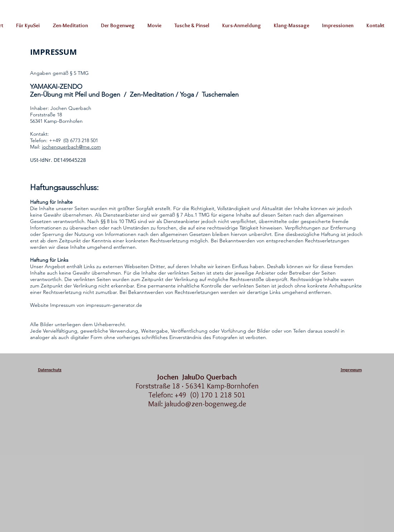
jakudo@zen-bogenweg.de (205, 404)
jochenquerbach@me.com (71, 147)
